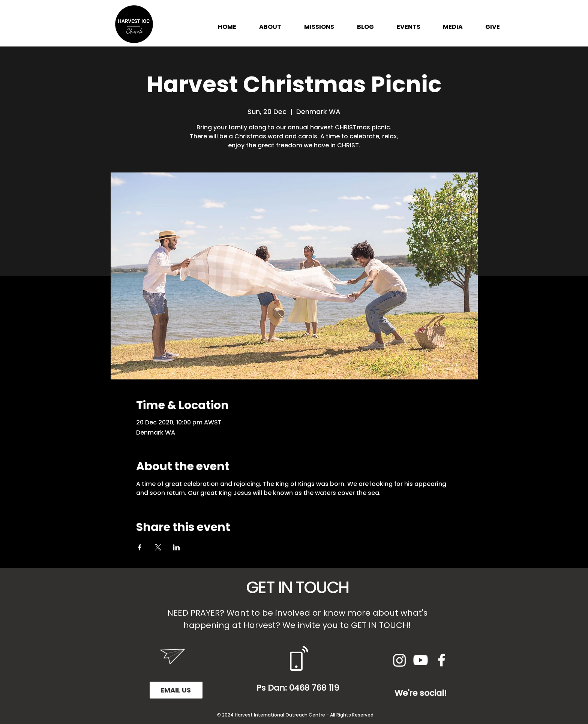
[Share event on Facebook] (140, 547)
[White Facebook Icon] (442, 660)
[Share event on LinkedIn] (176, 547)
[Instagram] (400, 660)
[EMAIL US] (176, 690)
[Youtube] (421, 660)
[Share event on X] (158, 547)
